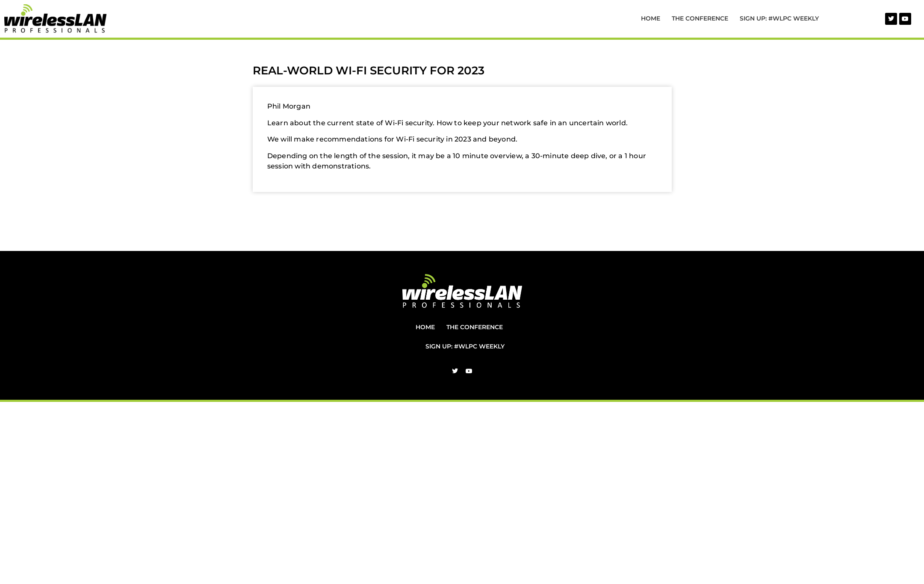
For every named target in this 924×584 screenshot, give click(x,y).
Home (651, 18)
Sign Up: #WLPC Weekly (779, 18)
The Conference (700, 18)
